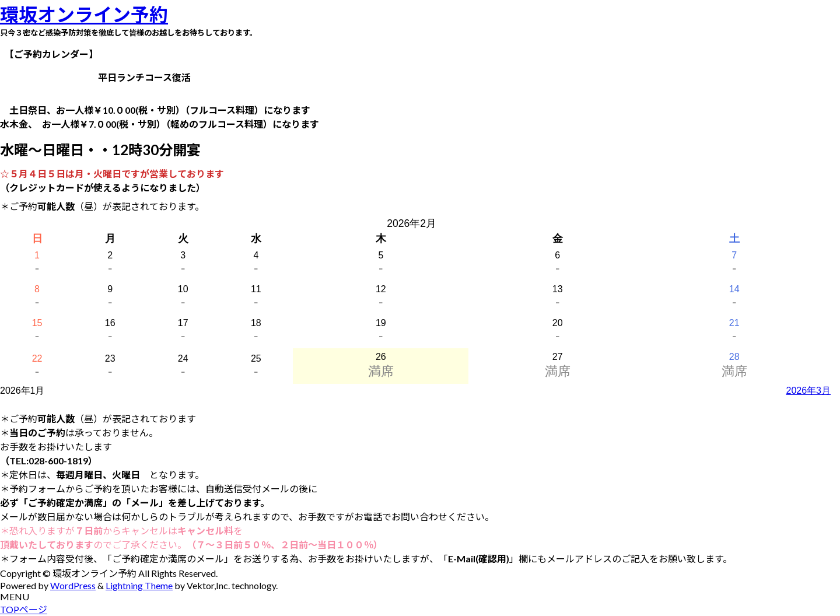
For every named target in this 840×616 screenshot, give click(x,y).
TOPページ (24, 609)
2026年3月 (809, 391)
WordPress (73, 585)
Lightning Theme (139, 585)
